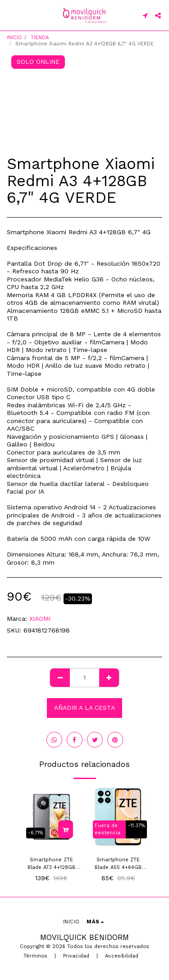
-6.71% (36, 833)
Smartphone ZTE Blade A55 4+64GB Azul (118, 864)
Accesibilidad (122, 956)
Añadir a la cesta (84, 708)
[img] (51, 817)
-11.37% (136, 826)
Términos (35, 956)
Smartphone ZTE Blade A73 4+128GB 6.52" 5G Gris (51, 864)
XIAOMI (40, 619)
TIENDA (40, 38)
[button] (10, 15)
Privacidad (76, 956)
